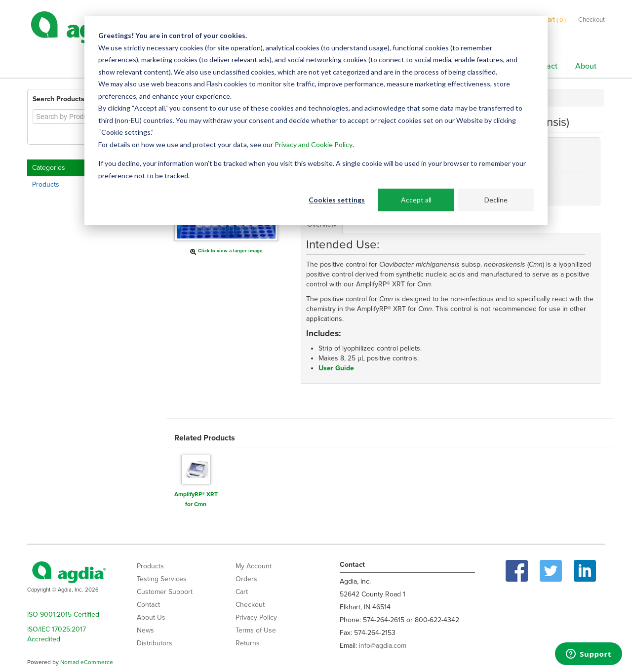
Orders (246, 579)
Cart (242, 592)
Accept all (416, 200)
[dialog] (316, 120)
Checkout (592, 20)
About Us (151, 617)
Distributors (155, 643)
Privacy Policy (256, 617)
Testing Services (162, 579)
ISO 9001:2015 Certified (63, 614)
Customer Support (165, 592)
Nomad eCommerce (87, 662)
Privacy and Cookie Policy (314, 144)
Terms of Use (256, 630)
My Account (254, 566)
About (586, 66)
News (145, 630)
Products (46, 184)
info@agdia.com (383, 646)
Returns (248, 643)
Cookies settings (337, 200)
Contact (148, 605)
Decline (496, 200)
